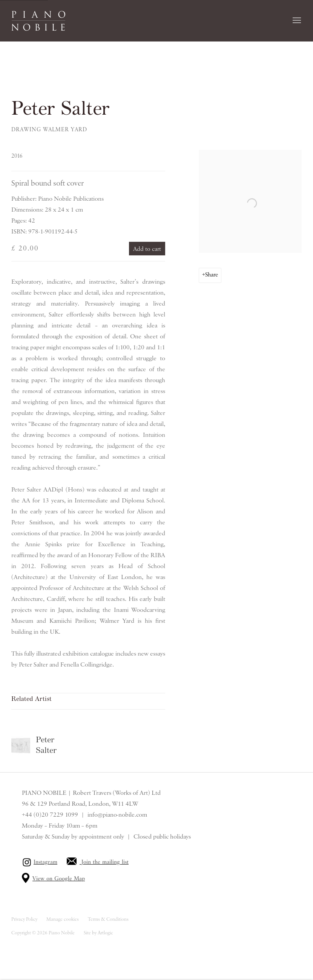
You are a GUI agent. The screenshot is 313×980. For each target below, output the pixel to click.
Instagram (45, 862)
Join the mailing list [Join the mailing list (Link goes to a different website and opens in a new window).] (105, 862)
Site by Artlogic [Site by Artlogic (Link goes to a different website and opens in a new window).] (98, 933)
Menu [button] (296, 21)
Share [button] (212, 275)
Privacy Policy (24, 919)
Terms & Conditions (108, 919)
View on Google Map (59, 879)
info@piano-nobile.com (117, 815)
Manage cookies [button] (63, 919)
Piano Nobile (38, 21)
